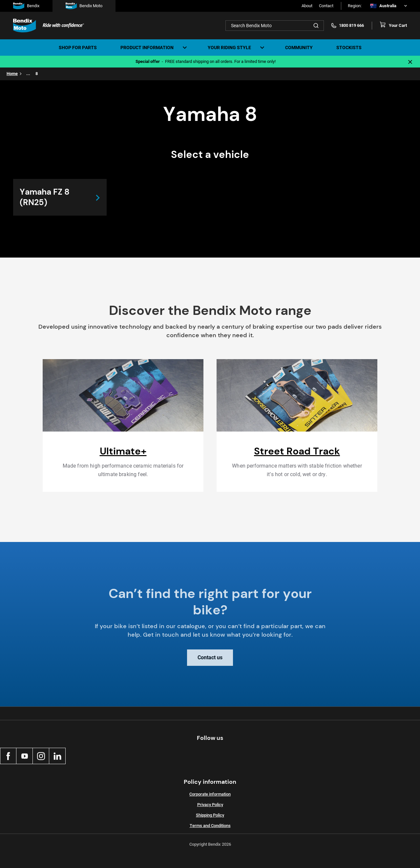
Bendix (26, 6)
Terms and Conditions (210, 826)
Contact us (210, 662)
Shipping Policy (210, 815)
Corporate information (210, 794)
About (307, 6)
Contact (326, 6)
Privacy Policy (210, 805)
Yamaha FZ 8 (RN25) (45, 197)
